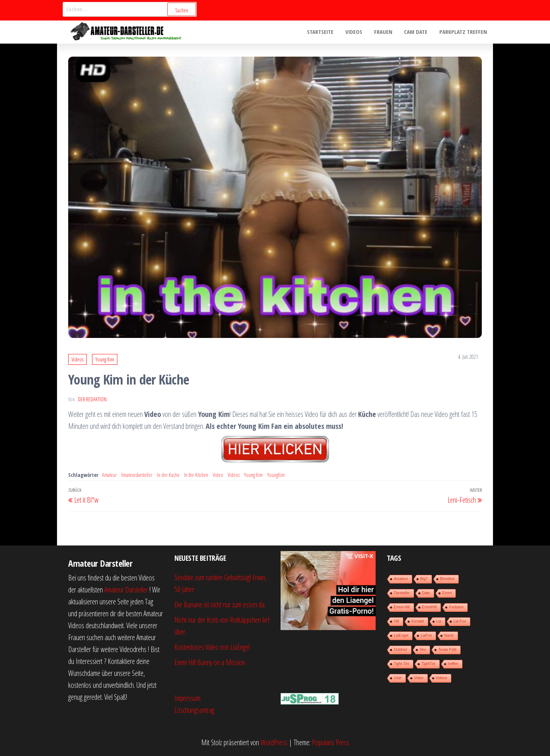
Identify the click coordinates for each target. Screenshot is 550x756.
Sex (423, 650)
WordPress (274, 742)
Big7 (424, 579)
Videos (356, 32)
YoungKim (276, 475)
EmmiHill (429, 607)
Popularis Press (331, 742)
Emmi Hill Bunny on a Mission (210, 662)
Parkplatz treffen (464, 32)
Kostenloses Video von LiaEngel (212, 647)
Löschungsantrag (194, 710)
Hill (396, 621)
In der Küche (168, 475)
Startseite (323, 32)
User (398, 678)
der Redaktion (92, 399)
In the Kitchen (196, 475)
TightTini (429, 664)
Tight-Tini (402, 664)
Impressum (187, 698)
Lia (439, 621)
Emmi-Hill (402, 607)
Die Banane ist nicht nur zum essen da (219, 605)
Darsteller (402, 593)
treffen (453, 664)
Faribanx (456, 607)
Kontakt (418, 621)
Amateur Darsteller (126, 590)
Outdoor (401, 650)
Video (218, 475)
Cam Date (417, 32)
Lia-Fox (460, 621)
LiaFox (426, 635)
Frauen (385, 32)
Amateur (109, 475)
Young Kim (105, 359)
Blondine (447, 579)
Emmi (447, 593)
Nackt (449, 635)
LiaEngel (401, 635)
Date (426, 593)
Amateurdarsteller (137, 475)
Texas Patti (447, 650)
